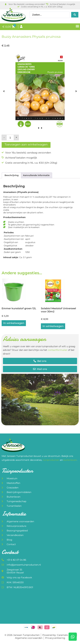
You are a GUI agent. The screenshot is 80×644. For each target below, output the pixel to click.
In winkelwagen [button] (14, 323)
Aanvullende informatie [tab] (36, 175)
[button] (77, 26)
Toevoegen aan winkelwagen (26, 144)
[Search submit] (75, 15)
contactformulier (58, 350)
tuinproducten (51, 460)
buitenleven (70, 460)
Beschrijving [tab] (12, 175)
